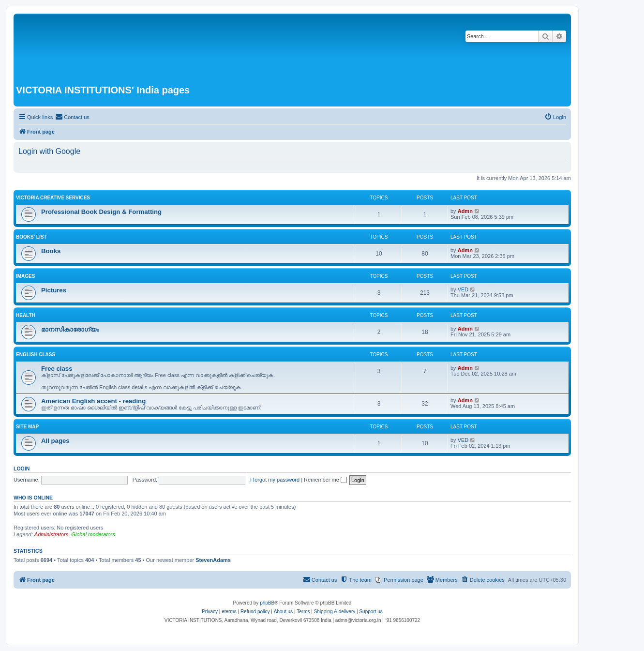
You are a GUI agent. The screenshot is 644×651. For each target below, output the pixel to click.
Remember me (325, 480)
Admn (465, 211)
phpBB (267, 603)
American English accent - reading (93, 401)
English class (36, 355)
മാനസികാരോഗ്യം (70, 329)
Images (25, 276)
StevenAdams (213, 560)
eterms (229, 612)
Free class (57, 369)
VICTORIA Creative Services (53, 198)
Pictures (54, 290)
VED (463, 289)
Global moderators (93, 534)
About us (283, 612)
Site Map (27, 427)
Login (22, 469)
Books (51, 251)
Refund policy (255, 612)
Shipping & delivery (335, 612)
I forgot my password (275, 480)
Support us (371, 612)
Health (26, 315)
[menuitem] (72, 117)
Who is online (33, 498)
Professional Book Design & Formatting (101, 212)
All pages (55, 441)
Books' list (31, 237)
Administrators (51, 534)
